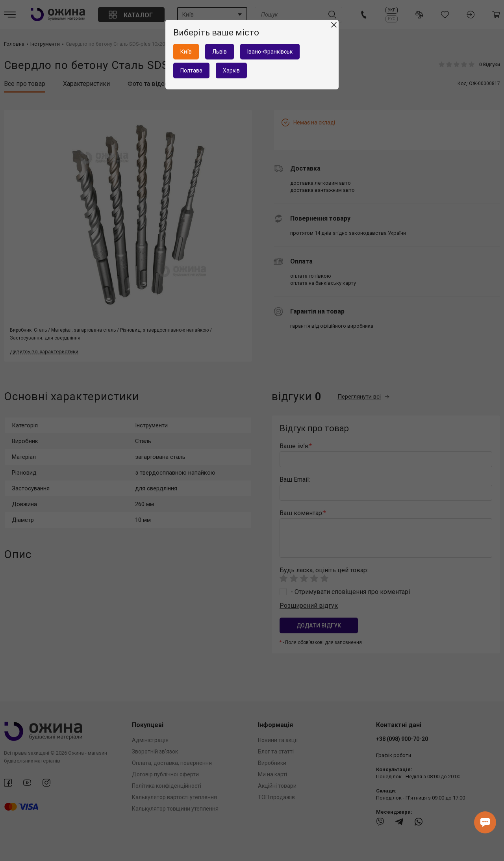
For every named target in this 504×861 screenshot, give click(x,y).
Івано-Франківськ (270, 52)
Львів (220, 52)
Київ (186, 52)
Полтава (191, 71)
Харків (231, 71)
